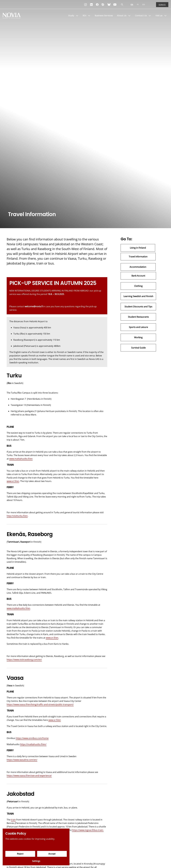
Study (71, 16)
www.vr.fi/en (13, 481)
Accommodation (138, 267)
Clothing (138, 286)
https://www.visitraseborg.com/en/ (24, 660)
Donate (162, 5)
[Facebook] (97, 5)
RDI (84, 16)
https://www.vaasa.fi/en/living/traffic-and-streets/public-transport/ (40, 704)
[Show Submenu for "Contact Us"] (150, 16)
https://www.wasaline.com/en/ (22, 760)
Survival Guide (138, 348)
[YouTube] (115, 5)
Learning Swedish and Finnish (138, 296)
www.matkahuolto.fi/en (21, 459)
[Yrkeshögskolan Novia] (13, 16)
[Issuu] (103, 5)
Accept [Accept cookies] (52, 854)
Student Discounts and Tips (138, 307)
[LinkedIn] (91, 5)
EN (132, 5)
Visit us (159, 16)
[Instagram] (85, 5)
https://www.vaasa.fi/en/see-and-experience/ (29, 776)
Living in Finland (138, 248)
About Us (122, 16)
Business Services (104, 16)
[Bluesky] (109, 5)
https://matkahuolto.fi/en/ (33, 744)
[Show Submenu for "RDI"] (89, 16)
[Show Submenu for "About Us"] (129, 16)
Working (138, 337)
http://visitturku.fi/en (17, 516)
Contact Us (141, 16)
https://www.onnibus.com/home (32, 738)
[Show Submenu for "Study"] (77, 16)
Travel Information (138, 257)
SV (144, 5)
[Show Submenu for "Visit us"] (165, 16)
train (13, 820)
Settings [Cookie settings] (36, 861)
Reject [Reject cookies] (20, 854)
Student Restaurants (138, 317)
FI (138, 5)
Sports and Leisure (138, 327)
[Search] (122, 5)
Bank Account (138, 276)
